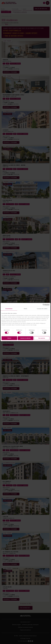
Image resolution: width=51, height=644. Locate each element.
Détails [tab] (25, 309)
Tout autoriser (42, 338)
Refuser (9, 338)
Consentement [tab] (9, 309)
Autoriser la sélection (26, 338)
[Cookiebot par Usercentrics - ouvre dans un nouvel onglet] (44, 305)
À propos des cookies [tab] (42, 309)
